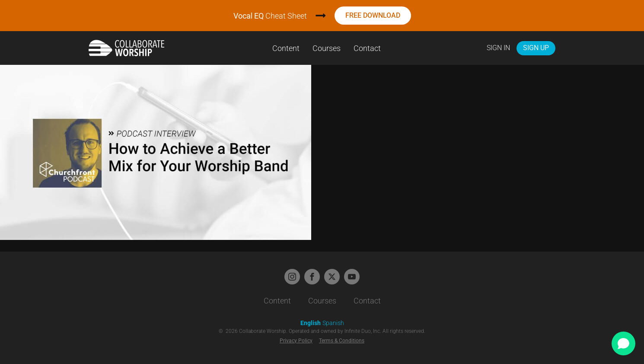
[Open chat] (623, 343)
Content (286, 48)
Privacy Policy (296, 341)
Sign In (498, 48)
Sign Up (536, 48)
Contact (367, 48)
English (311, 323)
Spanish (333, 323)
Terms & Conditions (342, 341)
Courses (327, 48)
